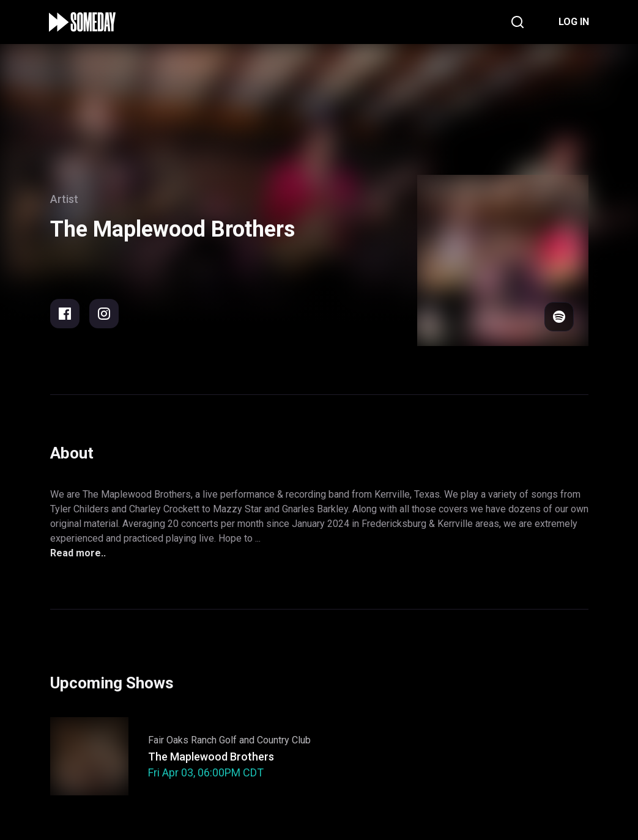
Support (312, 757)
